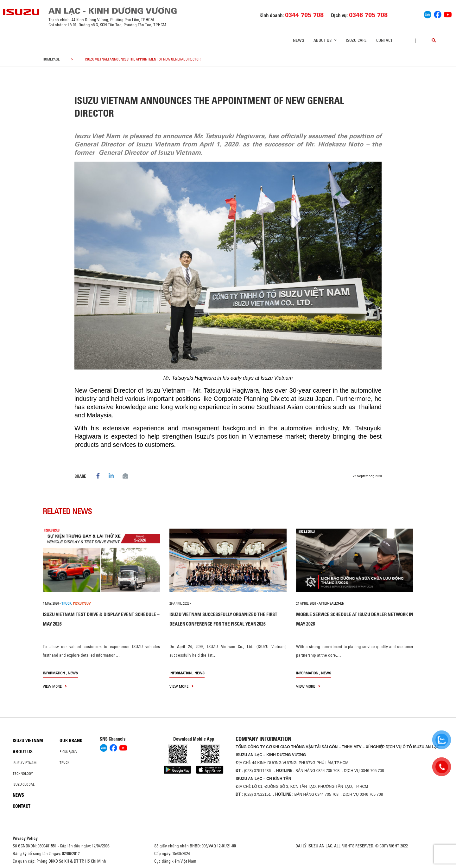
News (298, 40)
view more (55, 686)
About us (23, 752)
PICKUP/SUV (82, 603)
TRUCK (66, 603)
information (54, 673)
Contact (384, 40)
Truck (64, 762)
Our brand (71, 741)
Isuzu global (24, 784)
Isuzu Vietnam (28, 741)
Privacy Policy (25, 838)
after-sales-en (331, 603)
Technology (23, 774)
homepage (51, 59)
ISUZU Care (356, 40)
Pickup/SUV (68, 752)
